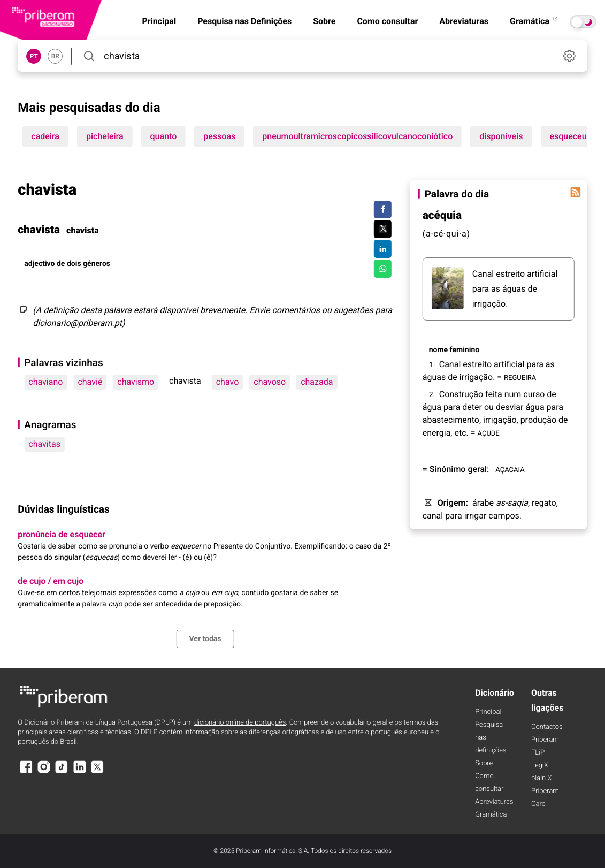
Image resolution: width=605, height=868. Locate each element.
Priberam (545, 740)
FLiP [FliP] (538, 753)
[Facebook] (26, 772)
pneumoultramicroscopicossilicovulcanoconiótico (357, 136)
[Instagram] (44, 772)
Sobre (324, 21)
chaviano (45, 382)
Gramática (534, 21)
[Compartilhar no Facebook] (383, 210)
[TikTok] (62, 772)
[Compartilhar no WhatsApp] (383, 269)
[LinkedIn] (80, 772)
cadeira (45, 136)
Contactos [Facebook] (547, 727)
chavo (228, 382)
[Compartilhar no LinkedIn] (383, 249)
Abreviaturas (464, 21)
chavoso (270, 382)
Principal (488, 712)
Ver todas (205, 639)
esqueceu (568, 136)
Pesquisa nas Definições (244, 21)
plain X (541, 778)
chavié (90, 382)
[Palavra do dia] (576, 192)
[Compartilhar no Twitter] (383, 229)
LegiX (540, 766)
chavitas (44, 444)
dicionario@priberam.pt (77, 323)
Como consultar (387, 21)
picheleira (105, 136)
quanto (164, 136)
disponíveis (501, 136)
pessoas (219, 136)
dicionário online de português (240, 723)
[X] (97, 772)
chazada (317, 382)
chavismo (136, 382)
